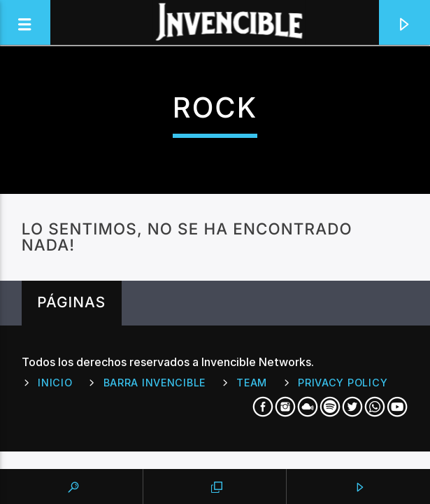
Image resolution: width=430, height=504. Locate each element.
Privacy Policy (343, 383)
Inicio (55, 383)
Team (252, 383)
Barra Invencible (155, 383)
